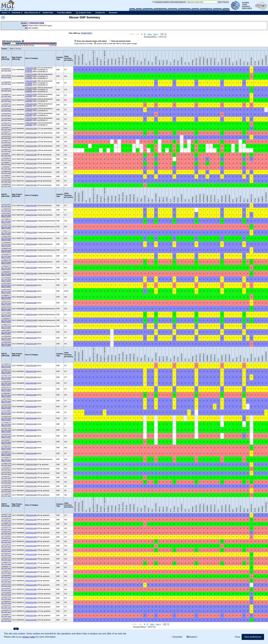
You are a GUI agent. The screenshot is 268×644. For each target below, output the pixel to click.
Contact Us (100, 13)
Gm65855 (29, 72)
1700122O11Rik (36, 23)
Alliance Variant (6, 217)
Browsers (113, 13)
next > (150, 34)
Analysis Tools (83, 13)
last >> (156, 34)
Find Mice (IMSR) (64, 13)
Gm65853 (29, 70)
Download (16, 13)
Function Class (87, 33)
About (3, 9)
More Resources (31, 13)
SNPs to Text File (15, 49)
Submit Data (48, 13)
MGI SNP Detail (6, 71)
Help (8, 9)
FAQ (12, 9)
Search (4, 13)
